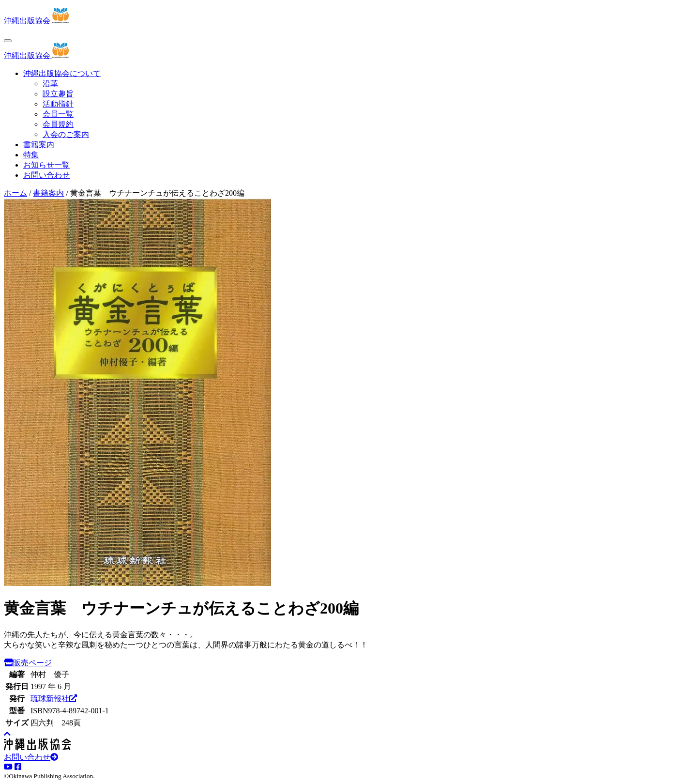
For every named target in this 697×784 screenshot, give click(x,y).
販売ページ (28, 663)
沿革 (50, 84)
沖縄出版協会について (62, 73)
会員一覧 (58, 114)
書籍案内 (39, 145)
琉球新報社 (54, 699)
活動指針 (58, 104)
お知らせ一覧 (46, 165)
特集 (31, 155)
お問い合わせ (46, 175)
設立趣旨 (58, 94)
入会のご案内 (66, 134)
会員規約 (58, 124)
